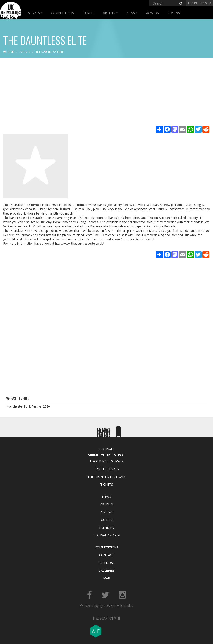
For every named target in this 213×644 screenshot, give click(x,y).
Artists (110, 13)
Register (205, 3)
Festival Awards (107, 535)
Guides (107, 520)
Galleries (106, 570)
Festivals (34, 13)
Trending (107, 527)
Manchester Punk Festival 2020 (28, 406)
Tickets (88, 13)
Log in (193, 3)
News (132, 13)
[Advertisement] (106, 93)
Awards (152, 13)
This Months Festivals (106, 477)
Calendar (107, 563)
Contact (107, 555)
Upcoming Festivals (107, 461)
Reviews (174, 13)
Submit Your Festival (107, 455)
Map (107, 578)
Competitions (62, 13)
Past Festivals (107, 469)
